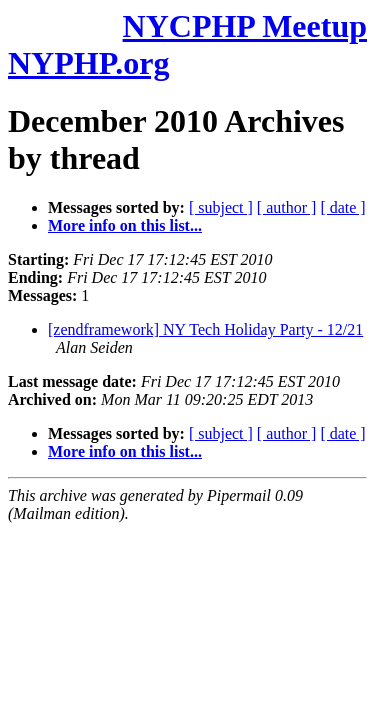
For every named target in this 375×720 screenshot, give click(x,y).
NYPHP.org (88, 63)
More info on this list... (125, 225)
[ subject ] (221, 207)
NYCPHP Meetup (245, 26)
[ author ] (287, 207)
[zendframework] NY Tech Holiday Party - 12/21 (205, 329)
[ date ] (342, 207)
